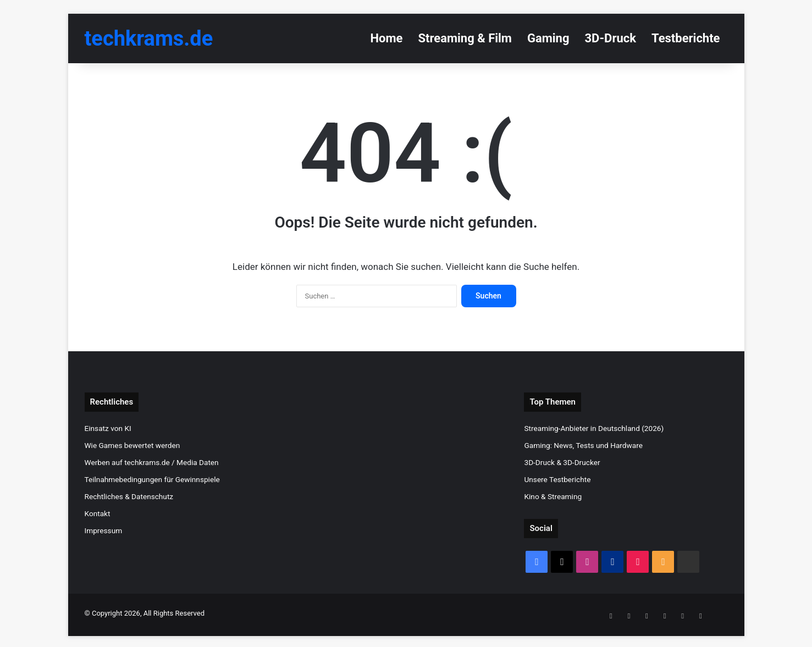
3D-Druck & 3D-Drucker (562, 462)
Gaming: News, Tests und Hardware (583, 445)
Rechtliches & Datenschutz (129, 496)
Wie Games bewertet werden (132, 445)
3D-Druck (611, 38)
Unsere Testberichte (557, 479)
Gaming (548, 38)
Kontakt (98, 513)
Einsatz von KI (108, 428)
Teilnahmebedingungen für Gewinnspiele (152, 479)
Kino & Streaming (553, 496)
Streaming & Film (465, 38)
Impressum (104, 530)
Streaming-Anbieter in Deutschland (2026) (594, 428)
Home (387, 38)
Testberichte (686, 38)
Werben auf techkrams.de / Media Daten (152, 462)
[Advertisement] (406, 469)
